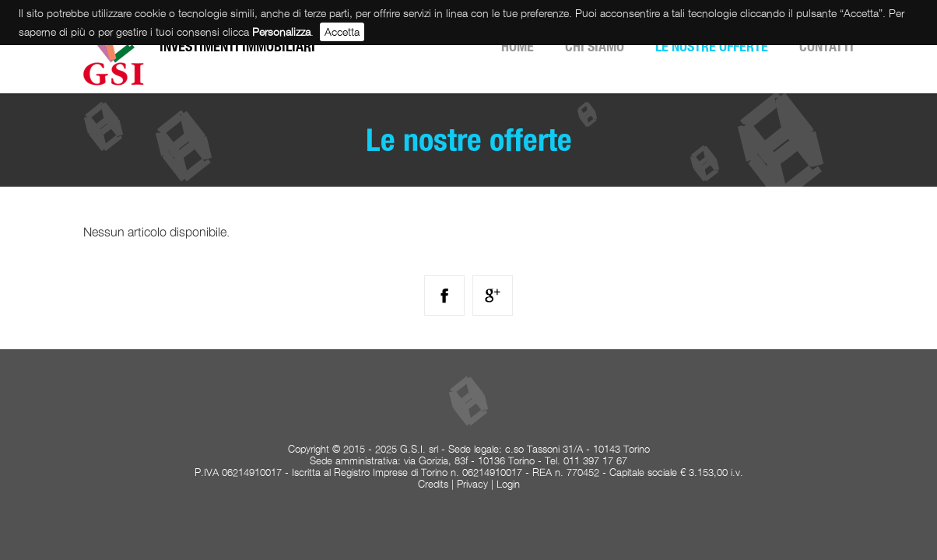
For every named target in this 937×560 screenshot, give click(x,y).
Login (508, 484)
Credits (433, 484)
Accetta (342, 31)
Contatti (826, 46)
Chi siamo (595, 46)
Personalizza (281, 31)
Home (518, 46)
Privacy (472, 484)
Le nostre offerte (712, 46)
